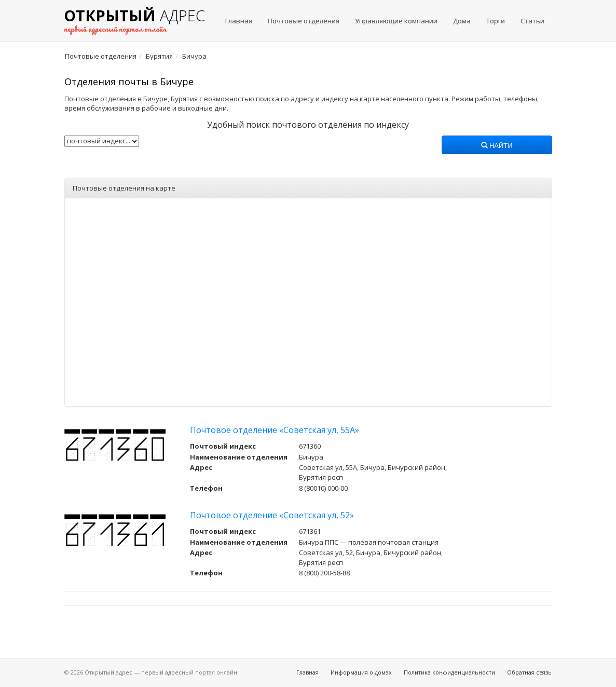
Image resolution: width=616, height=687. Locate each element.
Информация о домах (361, 672)
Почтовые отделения (304, 21)
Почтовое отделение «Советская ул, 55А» (275, 430)
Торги (496, 21)
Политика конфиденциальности (449, 672)
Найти (497, 146)
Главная (239, 21)
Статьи (532, 21)
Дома (462, 21)
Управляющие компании (396, 21)
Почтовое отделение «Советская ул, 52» (272, 515)
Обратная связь (529, 672)
